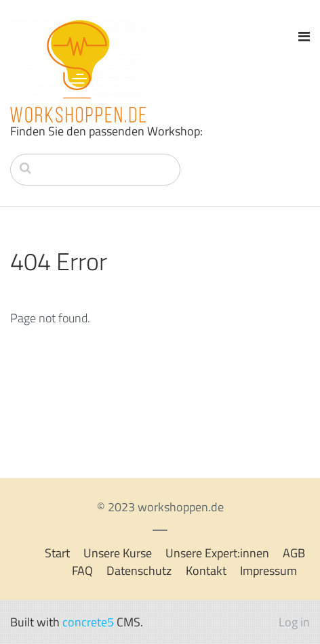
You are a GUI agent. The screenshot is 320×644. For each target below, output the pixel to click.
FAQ (82, 571)
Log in (294, 622)
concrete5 (88, 622)
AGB (294, 553)
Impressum (268, 571)
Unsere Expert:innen (217, 553)
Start (57, 553)
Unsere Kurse (118, 553)
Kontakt (206, 571)
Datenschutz (139, 571)
